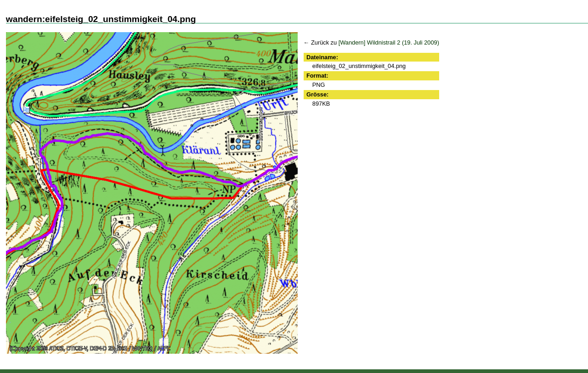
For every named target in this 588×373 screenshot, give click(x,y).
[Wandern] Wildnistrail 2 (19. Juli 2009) (389, 42)
